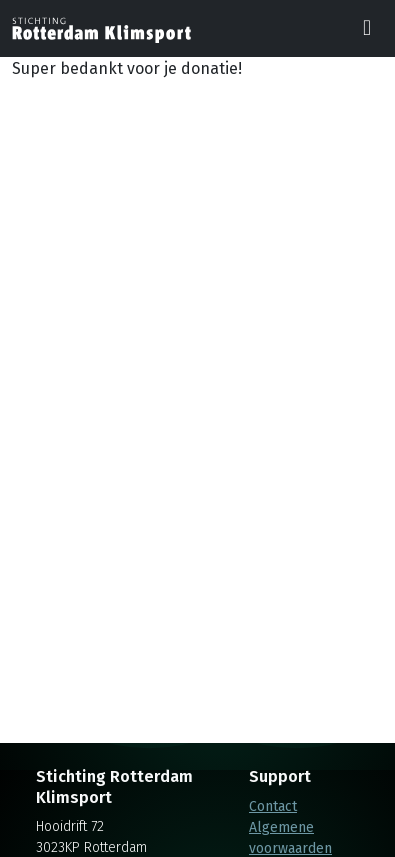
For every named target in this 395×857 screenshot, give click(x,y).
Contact (273, 806)
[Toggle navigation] (367, 29)
